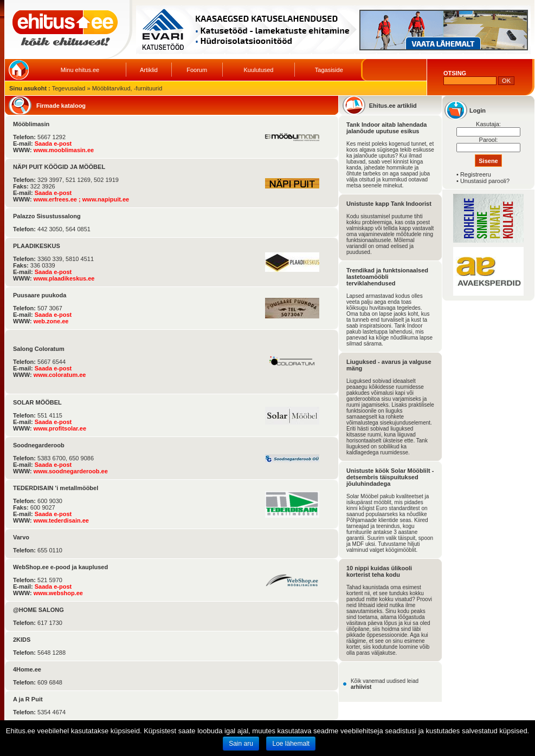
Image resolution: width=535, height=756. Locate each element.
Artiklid (149, 70)
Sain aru (241, 744)
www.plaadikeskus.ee (64, 278)
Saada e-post (53, 144)
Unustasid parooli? (485, 181)
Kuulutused (258, 70)
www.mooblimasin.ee (64, 150)
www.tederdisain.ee (61, 520)
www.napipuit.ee (106, 199)
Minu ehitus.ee (80, 70)
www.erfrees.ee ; (58, 199)
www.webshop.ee (58, 593)
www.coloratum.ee (60, 375)
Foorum (197, 70)
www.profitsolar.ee (60, 428)
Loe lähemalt (291, 744)
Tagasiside (329, 70)
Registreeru (476, 174)
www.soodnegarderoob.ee (71, 471)
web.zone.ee (51, 321)
